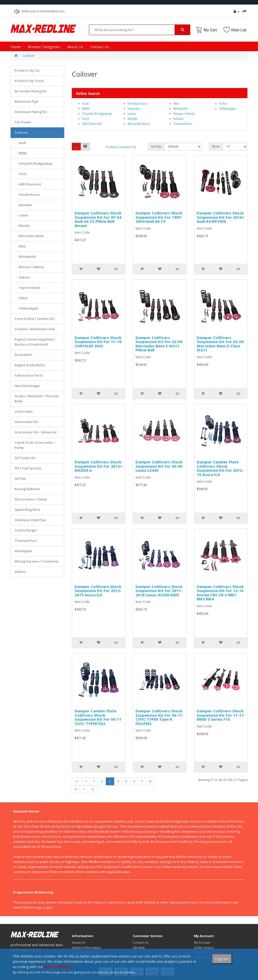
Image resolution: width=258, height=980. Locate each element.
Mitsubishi (181, 109)
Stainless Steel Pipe (30, 520)
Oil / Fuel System (28, 468)
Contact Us (100, 47)
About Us (75, 47)
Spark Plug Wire (27, 510)
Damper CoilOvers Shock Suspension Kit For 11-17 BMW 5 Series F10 (220, 715)
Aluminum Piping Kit (31, 112)
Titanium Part (26, 541)
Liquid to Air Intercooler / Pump (35, 445)
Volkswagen (228, 109)
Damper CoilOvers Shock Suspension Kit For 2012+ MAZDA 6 (98, 466)
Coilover (29, 56)
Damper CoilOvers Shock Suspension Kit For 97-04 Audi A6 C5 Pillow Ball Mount (98, 219)
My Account (202, 943)
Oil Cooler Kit (25, 458)
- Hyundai (23, 205)
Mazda (133, 119)
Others (20, 572)
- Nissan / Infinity (29, 267)
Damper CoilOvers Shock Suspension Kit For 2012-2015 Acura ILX (98, 591)
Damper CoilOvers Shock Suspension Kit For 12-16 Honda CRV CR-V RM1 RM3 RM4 (220, 593)
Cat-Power (23, 122)
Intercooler (24, 412)
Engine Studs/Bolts (30, 365)
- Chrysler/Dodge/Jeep (34, 164)
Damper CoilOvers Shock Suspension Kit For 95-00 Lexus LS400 (159, 466)
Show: (216, 146)
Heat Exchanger (27, 386)
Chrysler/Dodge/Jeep (97, 114)
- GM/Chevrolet (28, 184)
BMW (86, 109)
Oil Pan (20, 479)
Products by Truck (29, 81)
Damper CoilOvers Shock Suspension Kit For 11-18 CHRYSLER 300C (98, 342)
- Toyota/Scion (27, 288)
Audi (85, 104)
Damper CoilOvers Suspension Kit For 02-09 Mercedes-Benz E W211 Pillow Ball (159, 344)
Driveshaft (23, 355)
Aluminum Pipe (27, 102)
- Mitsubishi (25, 257)
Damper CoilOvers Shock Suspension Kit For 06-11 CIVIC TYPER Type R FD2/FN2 (159, 717)
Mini (176, 104)
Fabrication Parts (29, 375)
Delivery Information (86, 948)
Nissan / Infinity (184, 114)
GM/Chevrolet (92, 124)
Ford (86, 119)
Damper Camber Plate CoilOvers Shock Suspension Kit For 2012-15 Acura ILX (220, 468)
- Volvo (21, 298)
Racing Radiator (27, 489)
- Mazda (22, 226)
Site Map (139, 948)
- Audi (20, 143)
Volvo (223, 104)
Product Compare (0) (121, 147)
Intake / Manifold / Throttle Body (37, 399)
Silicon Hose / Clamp (31, 499)
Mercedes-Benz (139, 124)
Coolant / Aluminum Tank (35, 329)
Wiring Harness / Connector (37, 561)
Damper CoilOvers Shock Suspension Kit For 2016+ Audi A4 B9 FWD (221, 217)
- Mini (20, 246)
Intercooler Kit (26, 422)
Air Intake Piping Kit (31, 91)
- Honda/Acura (27, 195)
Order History (204, 948)
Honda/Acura (137, 104)
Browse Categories (44, 47)
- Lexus (21, 215)
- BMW (21, 153)
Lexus (132, 114)
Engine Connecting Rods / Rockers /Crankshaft (35, 342)
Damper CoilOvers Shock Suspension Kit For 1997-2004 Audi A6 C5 (159, 217)
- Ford (20, 174)
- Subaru (22, 277)
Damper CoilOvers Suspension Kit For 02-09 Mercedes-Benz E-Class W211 (220, 344)
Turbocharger (26, 530)
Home (16, 47)
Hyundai (134, 109)
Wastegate (24, 551)
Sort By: (156, 146)
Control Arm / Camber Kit (35, 319)
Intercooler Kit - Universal (36, 432)
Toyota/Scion (183, 124)
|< (77, 781)
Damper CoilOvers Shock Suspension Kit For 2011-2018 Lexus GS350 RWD (159, 591)
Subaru (178, 119)
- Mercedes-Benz (29, 236)
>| (93, 789)
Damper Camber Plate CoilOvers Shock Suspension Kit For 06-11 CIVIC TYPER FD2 (98, 717)
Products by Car (27, 71)
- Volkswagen (26, 308)
